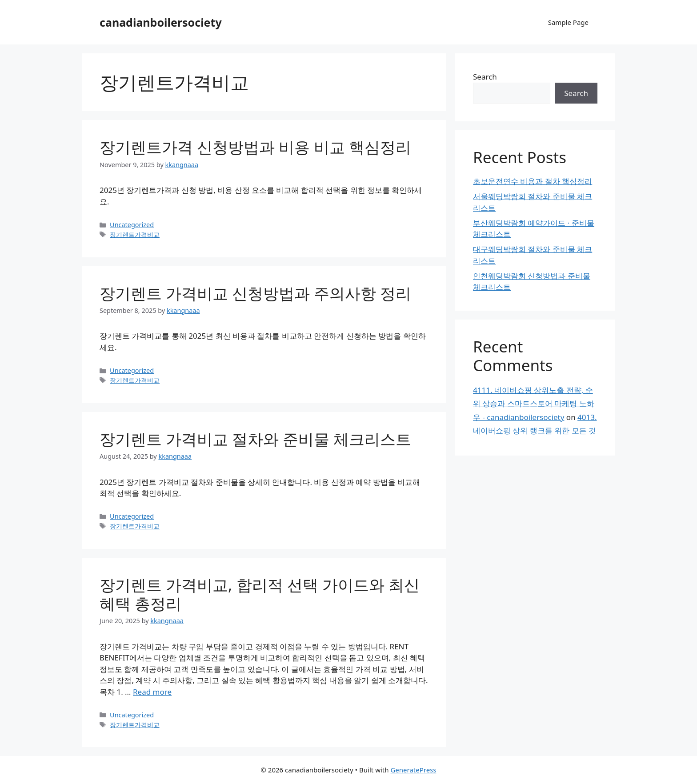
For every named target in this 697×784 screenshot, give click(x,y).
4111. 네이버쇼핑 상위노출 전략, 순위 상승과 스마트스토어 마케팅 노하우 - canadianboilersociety (534, 404)
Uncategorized (132, 225)
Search (485, 77)
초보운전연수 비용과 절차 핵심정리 (533, 181)
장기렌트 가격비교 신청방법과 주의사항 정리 (255, 293)
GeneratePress (413, 770)
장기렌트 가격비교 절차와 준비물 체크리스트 (255, 439)
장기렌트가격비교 (135, 234)
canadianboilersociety (161, 22)
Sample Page (568, 22)
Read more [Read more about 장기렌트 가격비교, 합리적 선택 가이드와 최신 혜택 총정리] (152, 692)
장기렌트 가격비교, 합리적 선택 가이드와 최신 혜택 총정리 (260, 594)
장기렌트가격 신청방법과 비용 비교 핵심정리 (255, 147)
